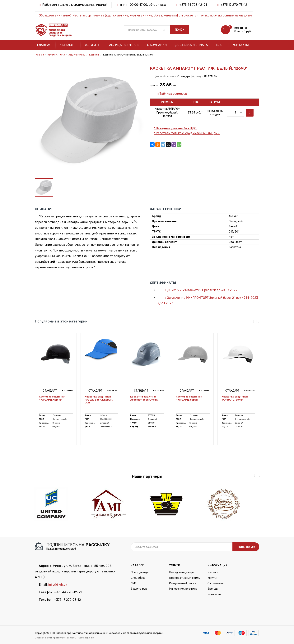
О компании (157, 45)
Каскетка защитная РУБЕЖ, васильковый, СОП (99, 400)
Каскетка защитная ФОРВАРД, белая (235, 398)
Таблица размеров (123, 45)
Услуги (92, 45)
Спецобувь (138, 578)
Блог (220, 45)
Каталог (68, 45)
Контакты (241, 45)
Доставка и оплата (191, 45)
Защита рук (139, 589)
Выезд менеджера (182, 572)
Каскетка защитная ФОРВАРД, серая (189, 398)
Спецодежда (140, 572)
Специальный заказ (182, 583)
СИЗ (134, 583)
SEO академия (86, 638)
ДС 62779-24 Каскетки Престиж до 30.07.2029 (200, 290)
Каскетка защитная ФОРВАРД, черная (52, 398)
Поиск (180, 30)
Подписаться (246, 547)
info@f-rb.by (58, 585)
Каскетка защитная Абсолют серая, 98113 (144, 398)
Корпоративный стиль (185, 578)
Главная (44, 45)
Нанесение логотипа (183, 589)
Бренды (213, 589)
